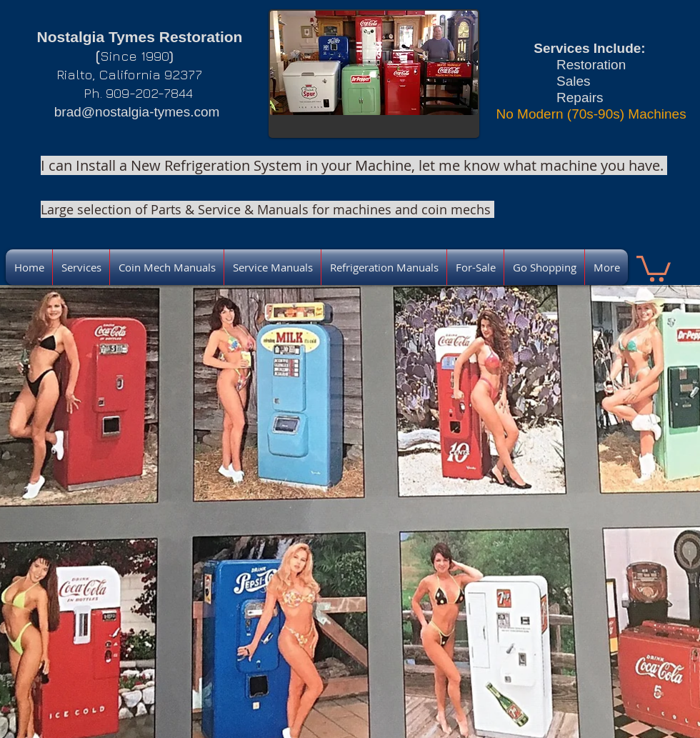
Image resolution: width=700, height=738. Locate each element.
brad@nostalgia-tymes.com (137, 112)
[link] (654, 267)
